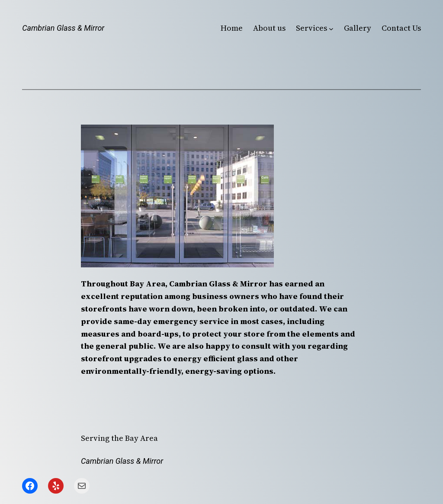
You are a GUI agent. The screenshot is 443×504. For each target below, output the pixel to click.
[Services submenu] (331, 28)
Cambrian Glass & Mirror (63, 28)
